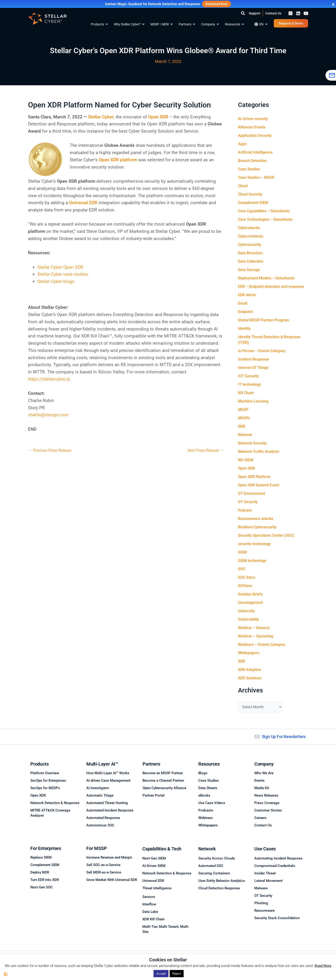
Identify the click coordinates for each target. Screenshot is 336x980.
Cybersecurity (250, 245)
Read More (323, 966)
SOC (242, 569)
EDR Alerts (247, 295)
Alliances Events (252, 127)
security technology (254, 544)
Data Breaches (250, 253)
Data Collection (251, 261)
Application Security (255, 136)
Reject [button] (177, 974)
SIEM (242, 552)
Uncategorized (250, 603)
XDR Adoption (250, 670)
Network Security (252, 443)
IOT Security (248, 376)
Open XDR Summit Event (259, 485)
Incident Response (254, 359)
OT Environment (252, 493)
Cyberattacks (249, 228)
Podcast (245, 510)
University (246, 611)
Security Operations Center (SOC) (266, 535)
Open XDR (246, 468)
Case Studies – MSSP (256, 177)
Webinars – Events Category (262, 645)
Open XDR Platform (254, 477)
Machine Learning (253, 401)
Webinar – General (254, 628)
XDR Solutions (250, 678)
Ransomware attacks (256, 519)
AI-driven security (253, 119)
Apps (242, 144)
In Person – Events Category (262, 351)
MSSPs (244, 418)
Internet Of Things (253, 368)
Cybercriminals (251, 236)
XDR (241, 661)
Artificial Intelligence (255, 152)
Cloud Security (250, 194)
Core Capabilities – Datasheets (264, 211)
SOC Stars (247, 577)
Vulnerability (248, 619)
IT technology (249, 384)
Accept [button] (161, 974)
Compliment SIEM (253, 203)
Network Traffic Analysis (259, 452)
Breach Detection (252, 161)
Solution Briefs (250, 594)
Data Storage (249, 270)
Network (245, 435)
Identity (244, 328)
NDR (242, 426)
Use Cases (265, 849)
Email (243, 303)
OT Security (248, 502)
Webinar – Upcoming (256, 636)
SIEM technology (252, 561)
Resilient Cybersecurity (257, 527)
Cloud (243, 186)
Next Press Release (206, 450)
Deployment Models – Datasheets (266, 278)
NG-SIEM (246, 460)
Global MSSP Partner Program (264, 320)
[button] (243, 13)
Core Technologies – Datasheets (265, 219)
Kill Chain (246, 393)
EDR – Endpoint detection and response (271, 287)
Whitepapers (249, 653)
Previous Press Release (50, 450)
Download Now (217, 4)
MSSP (243, 410)
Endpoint (245, 312)
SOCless (245, 586)
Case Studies (249, 169)
